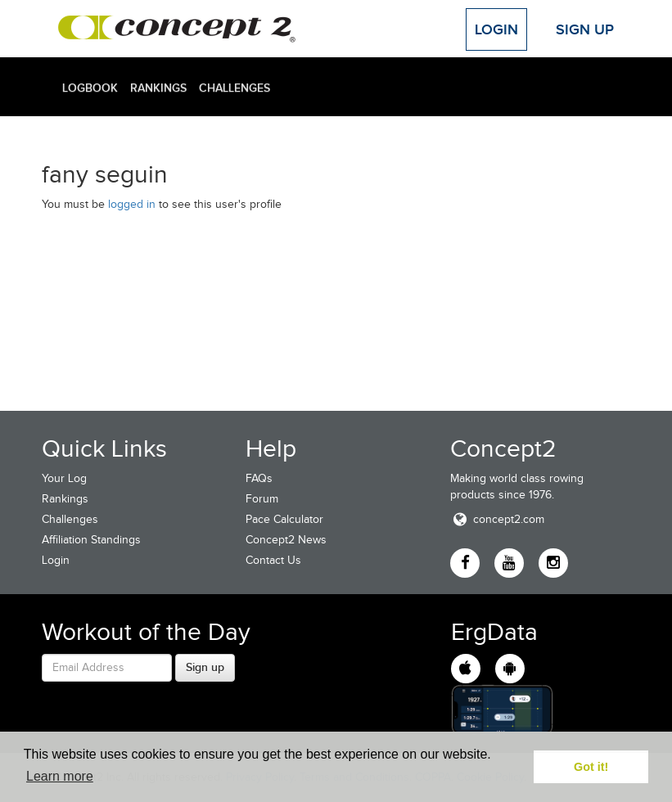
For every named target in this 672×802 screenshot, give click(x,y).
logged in (132, 204)
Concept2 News (286, 540)
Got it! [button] (591, 767)
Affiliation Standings (91, 540)
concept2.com (497, 519)
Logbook (90, 88)
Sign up (205, 667)
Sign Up (585, 29)
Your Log (64, 478)
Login (496, 29)
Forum (262, 499)
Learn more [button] (60, 776)
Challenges (235, 88)
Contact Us (273, 560)
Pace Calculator (284, 519)
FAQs (259, 478)
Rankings (158, 88)
